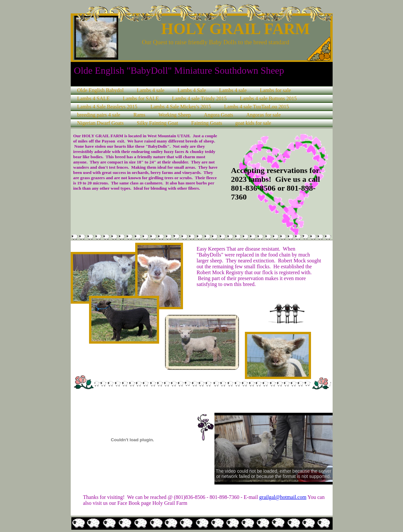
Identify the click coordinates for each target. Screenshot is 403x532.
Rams (139, 115)
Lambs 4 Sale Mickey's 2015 (181, 107)
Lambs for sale (275, 90)
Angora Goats (219, 115)
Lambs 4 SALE (94, 98)
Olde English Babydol (101, 90)
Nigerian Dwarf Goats (101, 123)
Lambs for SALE (141, 98)
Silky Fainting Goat (157, 123)
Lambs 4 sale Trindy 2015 (199, 98)
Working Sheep (175, 115)
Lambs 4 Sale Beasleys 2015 (107, 107)
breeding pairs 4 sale (99, 115)
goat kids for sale (253, 123)
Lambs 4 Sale (192, 90)
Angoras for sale (264, 115)
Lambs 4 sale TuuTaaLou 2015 (257, 107)
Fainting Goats (207, 123)
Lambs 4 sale (151, 90)
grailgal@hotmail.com (283, 497)
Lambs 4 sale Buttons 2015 (268, 98)
